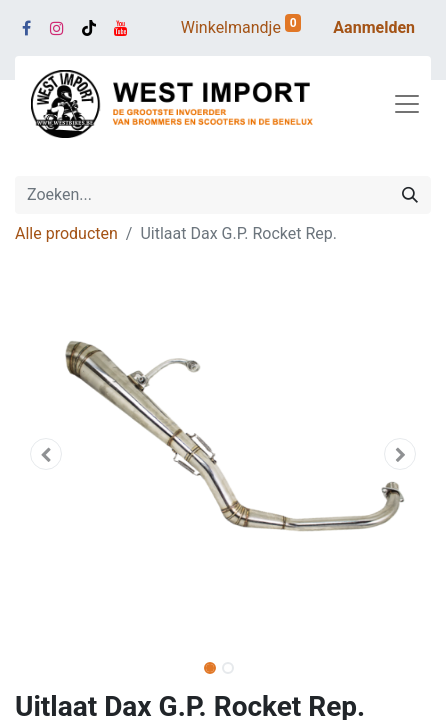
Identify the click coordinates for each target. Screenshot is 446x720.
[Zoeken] (410, 195)
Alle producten (66, 233)
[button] (46, 454)
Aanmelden (374, 27)
